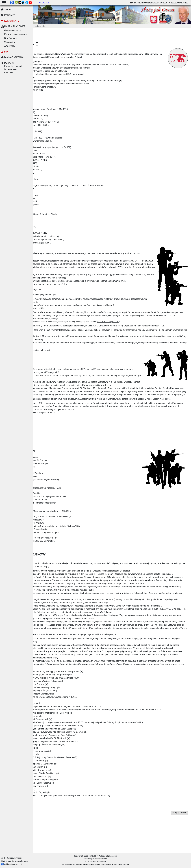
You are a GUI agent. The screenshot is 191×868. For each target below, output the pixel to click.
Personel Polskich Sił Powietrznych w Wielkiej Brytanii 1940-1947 (69, 506)
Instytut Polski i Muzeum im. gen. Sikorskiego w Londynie (65, 542)
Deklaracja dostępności (14, 864)
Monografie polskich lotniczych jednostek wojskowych (64, 512)
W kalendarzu (11, 69)
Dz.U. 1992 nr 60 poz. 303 (77, 641)
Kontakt (10, 15)
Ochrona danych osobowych (16, 861)
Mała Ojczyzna (14, 57)
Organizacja (11, 30)
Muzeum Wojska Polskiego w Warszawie (58, 529)
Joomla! (81, 865)
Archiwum (10, 46)
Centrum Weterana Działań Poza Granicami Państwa (63, 550)
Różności (9, 73)
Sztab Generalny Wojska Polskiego (55, 467)
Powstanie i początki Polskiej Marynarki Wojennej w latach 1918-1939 (71, 521)
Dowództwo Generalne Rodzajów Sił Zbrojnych (60, 470)
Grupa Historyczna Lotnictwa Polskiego (57, 503)
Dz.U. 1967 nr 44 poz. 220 (141, 322)
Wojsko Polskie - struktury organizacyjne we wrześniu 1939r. (67, 497)
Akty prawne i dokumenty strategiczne (56, 289)
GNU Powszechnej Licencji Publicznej (134, 865)
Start (8, 10)
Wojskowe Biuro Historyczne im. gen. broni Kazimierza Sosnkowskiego (72, 526)
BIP (6, 52)
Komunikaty (12, 21)
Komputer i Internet (13, 66)
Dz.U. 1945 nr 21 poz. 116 (102, 650)
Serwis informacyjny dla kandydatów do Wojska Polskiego (66, 489)
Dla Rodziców (12, 38)
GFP (74, 413)
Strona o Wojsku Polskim (50, 494)
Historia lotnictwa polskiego (52, 515)
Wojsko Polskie (46, 463)
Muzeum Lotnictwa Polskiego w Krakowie (58, 532)
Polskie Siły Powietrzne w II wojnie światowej (60, 509)
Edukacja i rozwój (15, 34)
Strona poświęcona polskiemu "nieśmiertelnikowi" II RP (64, 547)
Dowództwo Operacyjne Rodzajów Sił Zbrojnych (61, 473)
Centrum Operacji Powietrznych (53, 476)
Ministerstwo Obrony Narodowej (54, 460)
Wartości (9, 42)
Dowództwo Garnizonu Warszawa (54, 486)
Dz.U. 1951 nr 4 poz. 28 (74, 653)
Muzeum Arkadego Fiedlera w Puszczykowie (59, 539)
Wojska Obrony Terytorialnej (52, 479)
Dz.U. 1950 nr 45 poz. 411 (56, 634)
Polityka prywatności (13, 858)
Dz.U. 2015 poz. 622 (172, 653)
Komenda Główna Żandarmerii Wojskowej (58, 483)
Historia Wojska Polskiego (51, 245)
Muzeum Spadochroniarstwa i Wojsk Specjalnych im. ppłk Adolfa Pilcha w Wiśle (76, 536)
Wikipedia (52, 836)
